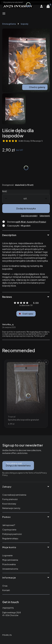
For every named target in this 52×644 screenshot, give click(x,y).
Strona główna (9, 24)
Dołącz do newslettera (18, 465)
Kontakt (6, 590)
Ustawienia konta (10, 569)
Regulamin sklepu (10, 538)
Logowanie (7, 555)
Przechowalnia (9, 564)
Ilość (5, 191)
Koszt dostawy (9, 504)
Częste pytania (9, 530)
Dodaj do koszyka (26, 208)
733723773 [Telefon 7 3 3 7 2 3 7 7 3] (8, 608)
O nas (5, 586)
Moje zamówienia (10, 560)
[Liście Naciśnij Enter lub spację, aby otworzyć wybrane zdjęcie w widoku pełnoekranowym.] (26, 60)
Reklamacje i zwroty (11, 508)
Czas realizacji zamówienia (14, 495)
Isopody (25, 24)
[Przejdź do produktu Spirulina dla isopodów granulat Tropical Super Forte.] (26, 388)
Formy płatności (10, 499)
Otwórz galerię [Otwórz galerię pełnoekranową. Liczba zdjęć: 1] (35, 87)
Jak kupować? (9, 525)
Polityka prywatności (12, 534)
